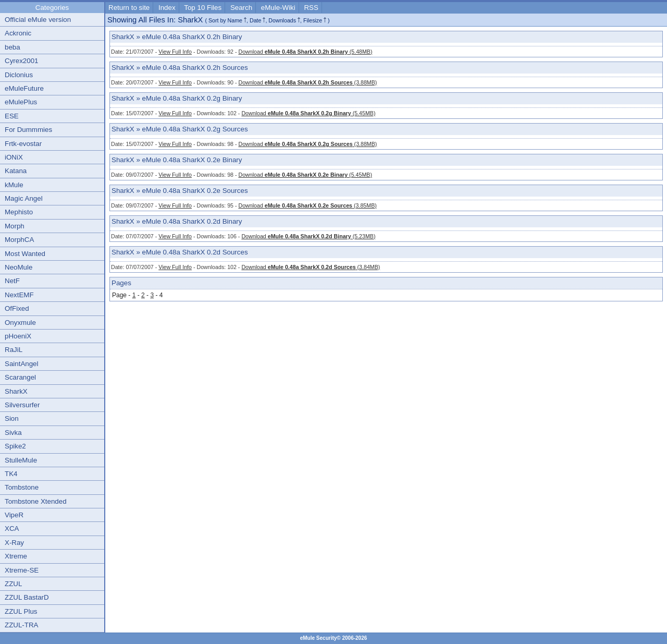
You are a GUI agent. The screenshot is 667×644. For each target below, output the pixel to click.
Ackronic (18, 33)
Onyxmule (20, 323)
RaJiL (14, 350)
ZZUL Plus (21, 611)
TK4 (11, 474)
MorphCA (19, 240)
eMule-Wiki (278, 8)
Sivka (13, 433)
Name (235, 20)
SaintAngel (21, 364)
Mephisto (19, 212)
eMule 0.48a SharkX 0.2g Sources (195, 129)
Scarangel (20, 377)
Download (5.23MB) (308, 236)
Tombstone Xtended (36, 501)
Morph (15, 226)
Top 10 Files (203, 8)
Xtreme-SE (22, 570)
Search (241, 8)
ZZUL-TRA (21, 625)
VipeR (14, 515)
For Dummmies (28, 130)
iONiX (14, 157)
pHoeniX (18, 336)
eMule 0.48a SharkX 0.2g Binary (192, 98)
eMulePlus (21, 102)
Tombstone (22, 487)
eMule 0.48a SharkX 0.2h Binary (192, 37)
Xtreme (16, 556)
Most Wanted (25, 254)
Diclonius (19, 75)
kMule (14, 185)
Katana (16, 171)
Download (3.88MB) (307, 82)
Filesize (313, 20)
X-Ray (14, 543)
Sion (12, 418)
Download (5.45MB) (308, 113)
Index (167, 8)
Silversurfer (22, 405)
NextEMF (19, 295)
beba (13, 47)
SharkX (16, 391)
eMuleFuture (24, 88)
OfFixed (17, 308)
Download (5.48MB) (305, 52)
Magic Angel (24, 198)
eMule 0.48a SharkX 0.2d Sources (195, 252)
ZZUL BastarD (27, 597)
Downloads (282, 20)
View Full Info (175, 52)
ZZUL (13, 584)
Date (256, 20)
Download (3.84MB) (311, 267)
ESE (12, 116)
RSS (311, 8)
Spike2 (15, 446)
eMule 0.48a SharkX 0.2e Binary (192, 160)
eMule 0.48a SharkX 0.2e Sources (195, 191)
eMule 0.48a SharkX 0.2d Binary (192, 221)
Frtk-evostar (23, 144)
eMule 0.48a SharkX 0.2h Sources (195, 68)
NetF (12, 281)
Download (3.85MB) (307, 205)
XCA (12, 528)
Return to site (129, 8)
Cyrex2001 (21, 61)
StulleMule (21, 460)
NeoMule (18, 267)
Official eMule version (38, 20)
